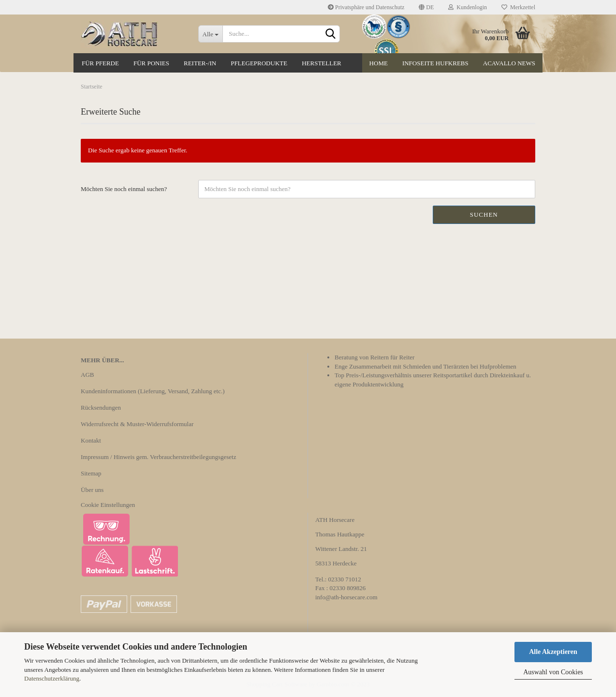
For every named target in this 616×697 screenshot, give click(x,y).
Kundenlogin (468, 7)
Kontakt (91, 440)
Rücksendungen (101, 408)
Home (379, 63)
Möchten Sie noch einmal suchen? (124, 189)
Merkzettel (518, 7)
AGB (87, 375)
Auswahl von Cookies (553, 672)
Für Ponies (151, 63)
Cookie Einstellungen (108, 505)
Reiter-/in (200, 63)
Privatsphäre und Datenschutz (366, 7)
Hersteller (322, 63)
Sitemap (91, 473)
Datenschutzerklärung (52, 678)
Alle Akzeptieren (553, 652)
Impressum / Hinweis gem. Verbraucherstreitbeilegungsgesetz (158, 457)
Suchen (484, 215)
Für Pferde (100, 63)
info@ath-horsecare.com (346, 597)
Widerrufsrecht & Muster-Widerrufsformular (137, 424)
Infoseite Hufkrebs (435, 63)
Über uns (92, 490)
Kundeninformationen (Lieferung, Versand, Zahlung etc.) (153, 391)
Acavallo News (509, 63)
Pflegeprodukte (259, 63)
